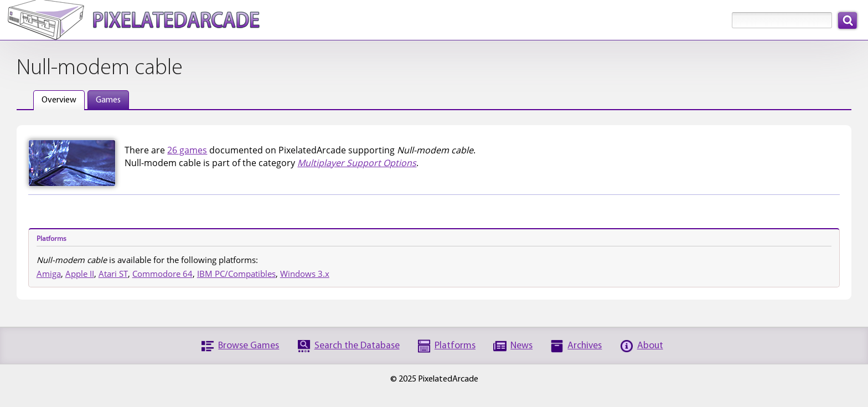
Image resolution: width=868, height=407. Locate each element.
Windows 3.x (305, 274)
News (521, 346)
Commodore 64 (162, 274)
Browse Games (249, 346)
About (650, 346)
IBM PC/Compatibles (236, 274)
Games (108, 100)
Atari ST (113, 274)
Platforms (455, 346)
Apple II (80, 274)
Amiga (49, 274)
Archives (585, 346)
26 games (187, 150)
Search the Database (357, 346)
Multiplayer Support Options (357, 163)
